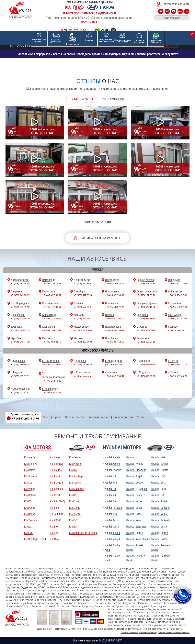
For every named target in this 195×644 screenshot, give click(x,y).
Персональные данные (148, 633)
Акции (141, 417)
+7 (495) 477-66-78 (177, 376)
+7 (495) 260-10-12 (115, 284)
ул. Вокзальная (82, 376)
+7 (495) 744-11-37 (52, 330)
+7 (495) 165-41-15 (177, 364)
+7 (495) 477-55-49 (115, 376)
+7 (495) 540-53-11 (177, 330)
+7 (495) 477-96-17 (83, 318)
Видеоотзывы (82, 99)
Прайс (57, 417)
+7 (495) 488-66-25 (20, 364)
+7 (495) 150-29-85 (20, 284)
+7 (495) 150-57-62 (177, 295)
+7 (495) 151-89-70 (146, 295)
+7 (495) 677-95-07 (83, 307)
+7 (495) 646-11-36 (146, 307)
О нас (46, 417)
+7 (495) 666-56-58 (146, 376)
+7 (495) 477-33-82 (83, 284)
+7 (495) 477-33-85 (115, 295)
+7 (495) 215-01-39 (146, 284)
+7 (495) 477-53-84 (146, 318)
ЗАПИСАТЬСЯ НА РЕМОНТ (100, 238)
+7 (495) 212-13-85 (52, 381)
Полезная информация (130, 633)
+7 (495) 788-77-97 (115, 307)
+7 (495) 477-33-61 (52, 307)
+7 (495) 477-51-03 (177, 318)
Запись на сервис (99, 417)
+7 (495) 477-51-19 (83, 342)
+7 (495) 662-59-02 (115, 330)
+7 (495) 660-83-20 (146, 342)
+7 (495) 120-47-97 (20, 393)
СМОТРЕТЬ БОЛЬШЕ (98, 222)
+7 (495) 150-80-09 (83, 364)
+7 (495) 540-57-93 (177, 307)
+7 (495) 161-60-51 (115, 342)
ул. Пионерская (114, 364)
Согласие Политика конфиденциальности (174, 633)
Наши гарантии (123, 417)
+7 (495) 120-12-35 (20, 330)
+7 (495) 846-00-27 (20, 295)
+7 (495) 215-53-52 (52, 318)
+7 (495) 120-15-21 (52, 284)
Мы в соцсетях (113, 99)
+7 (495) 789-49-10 (20, 307)
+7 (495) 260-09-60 (83, 330)
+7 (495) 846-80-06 (52, 393)
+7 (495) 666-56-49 (146, 364)
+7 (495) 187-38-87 (52, 364)
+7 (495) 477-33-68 (83, 295)
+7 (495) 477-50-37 (52, 295)
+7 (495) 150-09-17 (52, 342)
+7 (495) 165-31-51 (20, 376)
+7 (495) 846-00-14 (146, 330)
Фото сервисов (74, 417)
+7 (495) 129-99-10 (20, 318)
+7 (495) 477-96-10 (115, 318)
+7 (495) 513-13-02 (177, 284)
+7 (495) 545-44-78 (20, 342)
